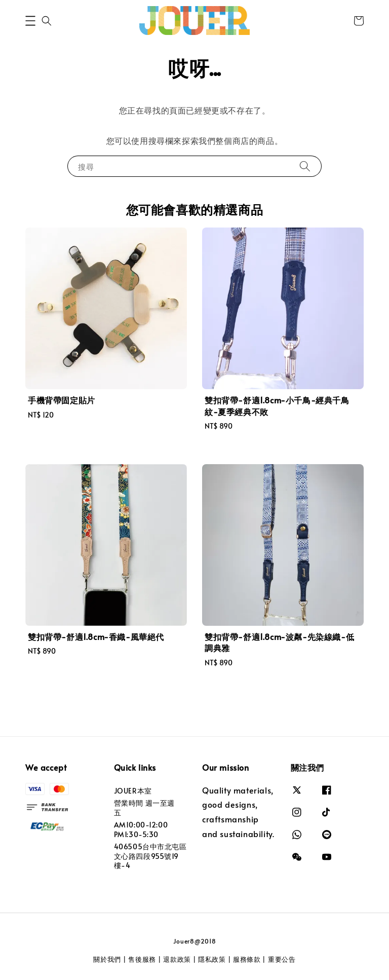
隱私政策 (212, 959)
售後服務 (142, 959)
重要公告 (282, 959)
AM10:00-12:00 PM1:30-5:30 (141, 829)
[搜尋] (305, 166)
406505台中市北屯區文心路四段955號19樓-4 (150, 856)
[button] (30, 21)
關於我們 (107, 959)
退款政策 (177, 959)
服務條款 (247, 959)
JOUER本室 (133, 791)
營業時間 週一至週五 (144, 807)
